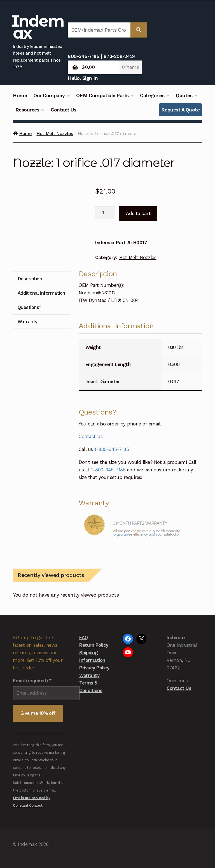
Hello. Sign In (83, 78)
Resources (27, 110)
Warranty (89, 675)
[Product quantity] (105, 213)
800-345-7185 (83, 56)
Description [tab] (30, 279)
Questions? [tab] (30, 307)
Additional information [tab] (41, 293)
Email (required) (32, 681)
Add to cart (138, 213)
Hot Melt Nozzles (55, 133)
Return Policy (94, 645)
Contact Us (63, 110)
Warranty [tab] (28, 322)
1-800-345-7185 (112, 449)
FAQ (84, 637)
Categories (152, 96)
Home (20, 96)
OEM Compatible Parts (102, 96)
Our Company (49, 96)
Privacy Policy (94, 668)
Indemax (38, 27)
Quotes (184, 96)
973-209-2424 (120, 56)
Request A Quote (181, 110)
